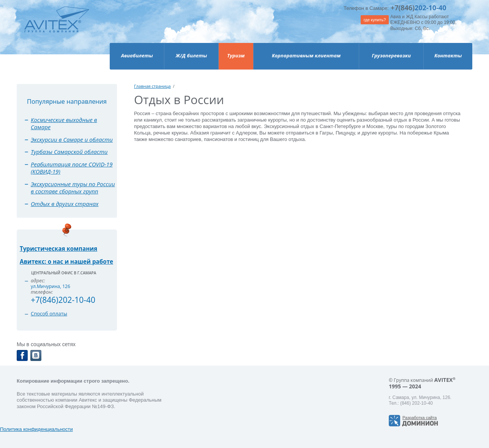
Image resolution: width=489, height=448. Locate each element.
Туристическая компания (58, 249)
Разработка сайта (420, 418)
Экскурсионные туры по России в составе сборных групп (73, 188)
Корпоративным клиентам (306, 55)
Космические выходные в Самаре (64, 123)
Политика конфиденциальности (36, 429)
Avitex (57, 26)
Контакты (448, 55)
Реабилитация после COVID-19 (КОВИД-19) (72, 168)
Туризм (236, 55)
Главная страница (152, 86)
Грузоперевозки (391, 55)
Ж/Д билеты (191, 55)
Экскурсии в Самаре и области (72, 139)
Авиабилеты (137, 55)
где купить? (375, 20)
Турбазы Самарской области (69, 152)
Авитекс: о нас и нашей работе (66, 261)
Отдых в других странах (65, 204)
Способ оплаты (49, 313)
